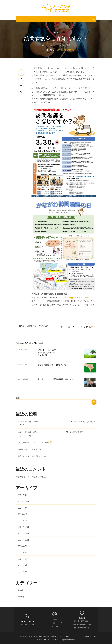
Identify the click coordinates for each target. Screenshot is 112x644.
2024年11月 (23, 533)
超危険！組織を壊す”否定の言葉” (52, 365)
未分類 (56, 33)
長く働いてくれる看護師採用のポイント (55, 379)
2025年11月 (23, 501)
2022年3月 (23, 572)
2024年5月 (23, 553)
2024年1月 (23, 559)
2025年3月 (23, 508)
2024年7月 (23, 546)
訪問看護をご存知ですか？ (30, 449)
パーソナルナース (50, 45)
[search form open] (93, 19)
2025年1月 (23, 521)
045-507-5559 (27, 625)
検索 (18, 398)
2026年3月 (23, 495)
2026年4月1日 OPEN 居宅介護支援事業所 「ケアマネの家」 (61, 353)
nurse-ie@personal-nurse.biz (76, 298)
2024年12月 (23, 527)
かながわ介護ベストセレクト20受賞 (35, 442)
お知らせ (22, 590)
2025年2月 (23, 514)
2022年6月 (23, 565)
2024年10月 (23, 540)
